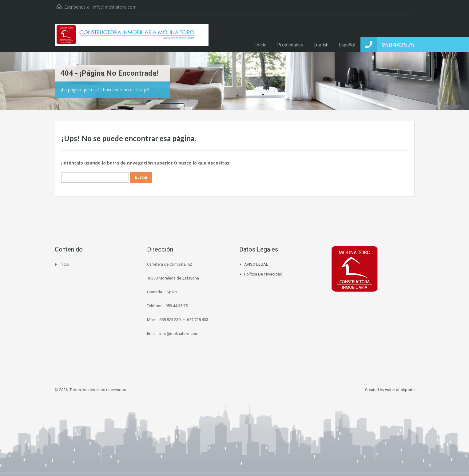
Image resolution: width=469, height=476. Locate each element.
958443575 (398, 45)
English (321, 45)
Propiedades (290, 45)
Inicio (261, 45)
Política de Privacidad (263, 274)
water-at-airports (400, 390)
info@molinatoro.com (115, 7)
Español (347, 45)
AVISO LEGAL (256, 264)
